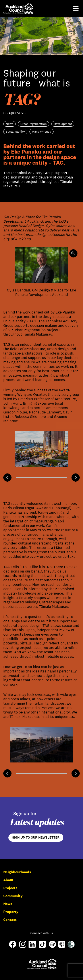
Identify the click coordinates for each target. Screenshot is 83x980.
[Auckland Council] (41, 964)
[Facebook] (13, 947)
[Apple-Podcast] (62, 947)
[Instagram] (23, 947)
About (8, 880)
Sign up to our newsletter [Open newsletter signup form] (36, 837)
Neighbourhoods (17, 872)
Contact (10, 920)
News (8, 904)
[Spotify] (52, 947)
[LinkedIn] (32, 947)
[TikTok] (42, 947)
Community (13, 896)
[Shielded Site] (71, 947)
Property (11, 912)
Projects (10, 888)
